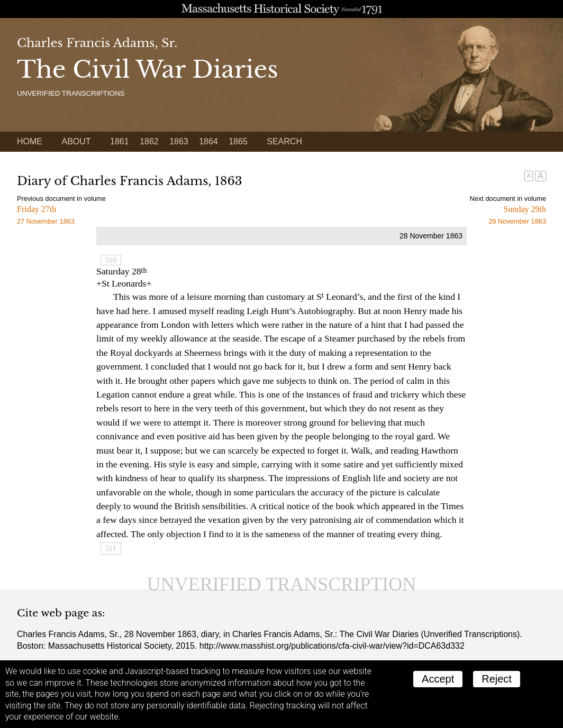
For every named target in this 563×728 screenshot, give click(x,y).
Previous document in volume (61, 199)
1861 (120, 141)
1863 (179, 141)
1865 (238, 141)
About (76, 141)
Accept (438, 679)
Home (30, 141)
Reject (497, 679)
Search (284, 141)
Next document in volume (508, 199)
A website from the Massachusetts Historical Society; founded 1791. (281, 9)
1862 (149, 141)
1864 (208, 141)
